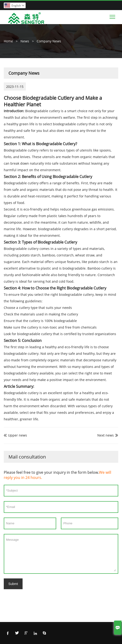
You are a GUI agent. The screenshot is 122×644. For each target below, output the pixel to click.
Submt (13, 584)
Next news (106, 435)
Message (61, 554)
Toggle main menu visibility (113, 16)
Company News (49, 41)
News (25, 41)
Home (8, 41)
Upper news (15, 435)
